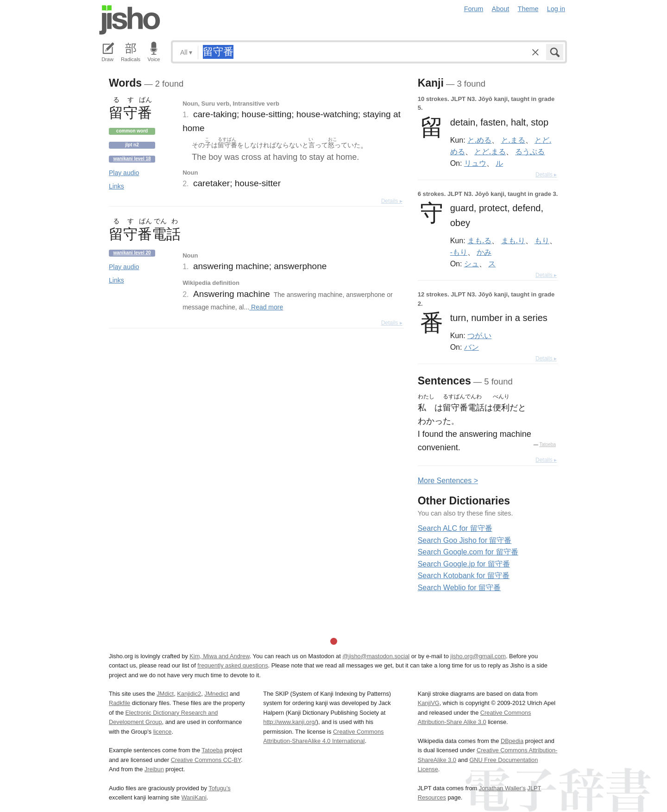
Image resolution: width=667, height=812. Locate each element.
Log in (556, 9)
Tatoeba (547, 444)
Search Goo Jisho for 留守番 (465, 540)
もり (542, 240)
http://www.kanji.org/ (290, 722)
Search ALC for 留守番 (455, 528)
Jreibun (154, 769)
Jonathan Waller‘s (502, 788)
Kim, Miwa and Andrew (219, 656)
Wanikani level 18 (132, 159)
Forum (474, 9)
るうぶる (530, 151)
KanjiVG (429, 703)
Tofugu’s (219, 788)
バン (472, 347)
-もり (459, 252)
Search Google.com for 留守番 (468, 552)
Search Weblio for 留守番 (459, 588)
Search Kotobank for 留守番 (464, 576)
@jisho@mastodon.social (376, 656)
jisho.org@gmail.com (478, 656)
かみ (484, 252)
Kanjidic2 (189, 694)
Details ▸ (392, 201)
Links (116, 186)
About (501, 9)
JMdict (165, 694)
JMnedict (216, 694)
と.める (479, 140)
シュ (472, 264)
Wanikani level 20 (132, 253)
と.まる (513, 140)
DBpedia (512, 741)
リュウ (475, 163)
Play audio (124, 173)
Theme (528, 9)
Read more (266, 307)
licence (163, 732)
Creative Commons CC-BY (206, 760)
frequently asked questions (233, 665)
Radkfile (120, 703)
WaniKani (194, 797)
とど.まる (490, 151)
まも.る (479, 240)
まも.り (513, 240)
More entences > (448, 481)
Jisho (130, 20)
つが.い (479, 335)
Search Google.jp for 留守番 (464, 564)
